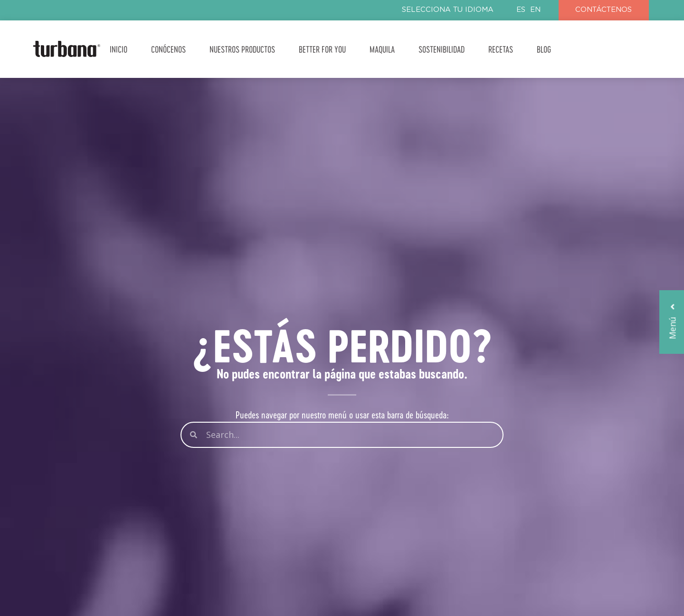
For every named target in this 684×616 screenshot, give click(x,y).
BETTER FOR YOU (322, 49)
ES (521, 10)
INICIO (119, 49)
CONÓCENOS (168, 49)
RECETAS (501, 49)
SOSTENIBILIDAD (442, 49)
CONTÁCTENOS (603, 10)
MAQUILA (382, 49)
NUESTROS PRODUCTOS (242, 49)
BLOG (544, 49)
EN (535, 10)
